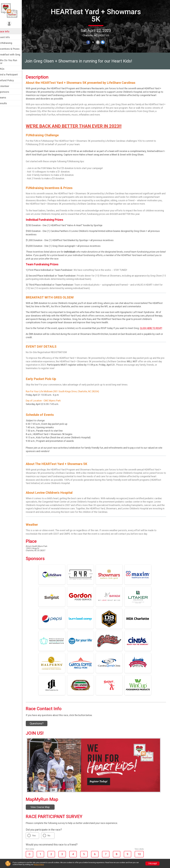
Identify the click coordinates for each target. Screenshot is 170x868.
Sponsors (7, 92)
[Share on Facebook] (90, 42)
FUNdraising (9, 43)
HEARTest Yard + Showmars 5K (98, 15)
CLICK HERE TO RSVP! (154, 333)
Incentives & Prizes (13, 49)
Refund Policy (10, 80)
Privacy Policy (39, 864)
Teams (6, 98)
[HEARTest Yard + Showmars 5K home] (13, 10)
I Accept (152, 863)
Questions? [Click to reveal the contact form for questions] (40, 728)
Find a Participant (12, 75)
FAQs (5, 69)
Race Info (7, 31)
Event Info (8, 37)
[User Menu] (13, 24)
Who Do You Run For (11, 62)
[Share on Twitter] (95, 42)
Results (6, 103)
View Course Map (44, 812)
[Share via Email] (99, 42)
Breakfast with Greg (13, 55)
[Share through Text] (104, 42)
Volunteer (7, 86)
